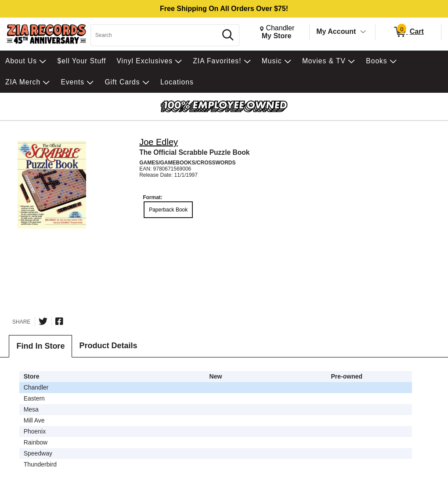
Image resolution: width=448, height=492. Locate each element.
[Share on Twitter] (43, 321)
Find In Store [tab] (40, 346)
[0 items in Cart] (408, 32)
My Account (336, 31)
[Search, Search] (155, 35)
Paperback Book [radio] (168, 210)
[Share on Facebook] (59, 321)
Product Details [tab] (108, 346)
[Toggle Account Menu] (363, 32)
